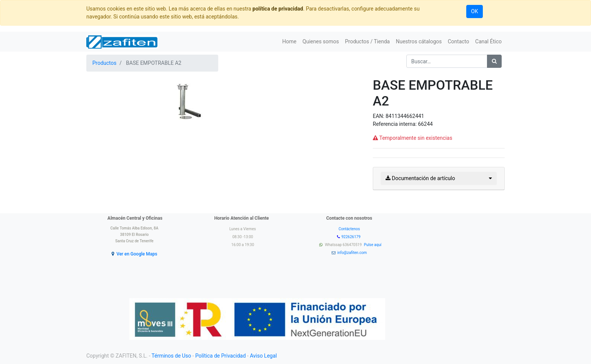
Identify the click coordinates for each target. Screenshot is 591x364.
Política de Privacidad (220, 356)
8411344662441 (405, 116)
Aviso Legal (263, 356)
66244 (425, 124)
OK (475, 11)
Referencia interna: (395, 124)
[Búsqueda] (494, 61)
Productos (104, 63)
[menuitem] (289, 42)
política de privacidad (278, 9)
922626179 (351, 237)
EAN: (379, 116)
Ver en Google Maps (137, 254)
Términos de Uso (171, 356)
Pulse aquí (373, 245)
